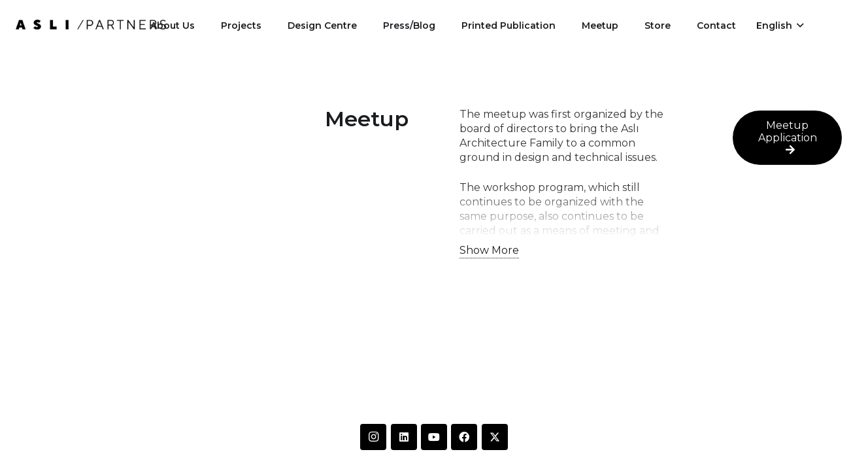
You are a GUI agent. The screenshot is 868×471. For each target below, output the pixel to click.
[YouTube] (434, 437)
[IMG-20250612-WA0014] (91, 25)
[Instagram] (373, 437)
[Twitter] (495, 437)
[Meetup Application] (787, 138)
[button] (780, 26)
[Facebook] (464, 437)
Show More (489, 250)
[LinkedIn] (404, 437)
